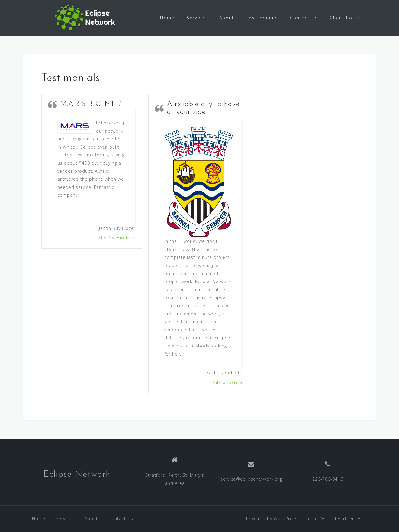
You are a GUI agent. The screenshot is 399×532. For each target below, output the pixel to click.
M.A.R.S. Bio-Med (117, 238)
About (227, 18)
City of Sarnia (228, 382)
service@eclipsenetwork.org (251, 479)
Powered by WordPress (272, 519)
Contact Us (304, 18)
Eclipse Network (77, 474)
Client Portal (346, 18)
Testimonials (262, 18)
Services (197, 18)
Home (167, 18)
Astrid (327, 519)
